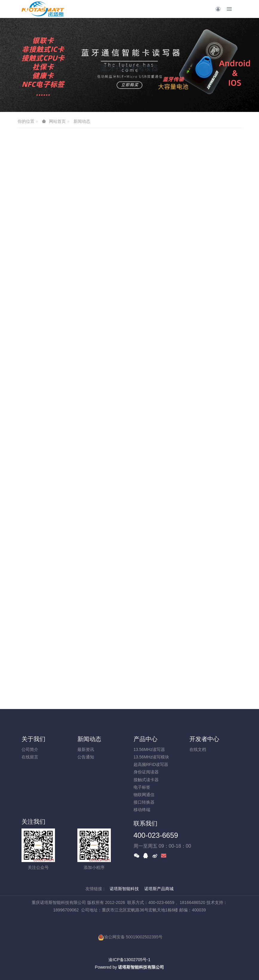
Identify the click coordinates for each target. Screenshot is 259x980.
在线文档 (198, 749)
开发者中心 (204, 739)
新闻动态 (82, 121)
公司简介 (30, 749)
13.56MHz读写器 (149, 749)
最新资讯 (86, 749)
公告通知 (86, 757)
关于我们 (33, 739)
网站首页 (57, 121)
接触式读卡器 (146, 780)
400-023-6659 (156, 835)
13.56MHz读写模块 (151, 757)
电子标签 (142, 787)
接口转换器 (144, 802)
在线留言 (30, 757)
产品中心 (145, 739)
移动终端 (142, 810)
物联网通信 (144, 795)
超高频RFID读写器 (151, 764)
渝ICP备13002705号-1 (129, 960)
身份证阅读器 (146, 772)
